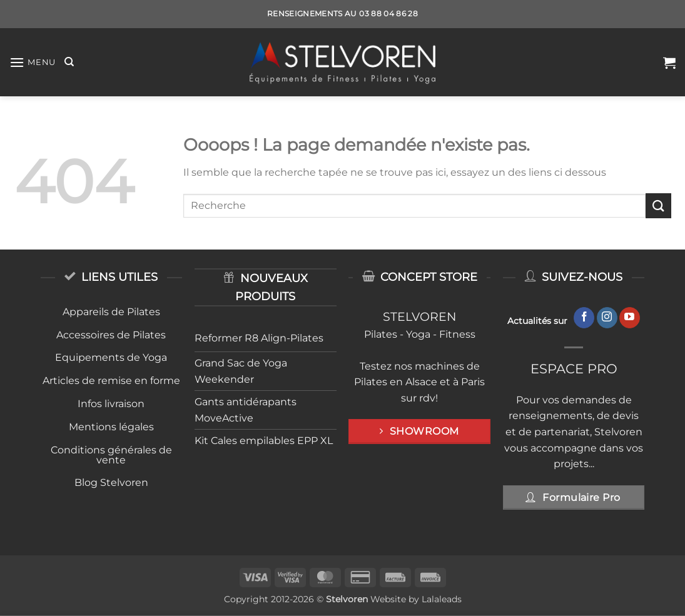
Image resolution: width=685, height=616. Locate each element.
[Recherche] (69, 62)
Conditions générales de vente (111, 455)
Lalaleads (442, 599)
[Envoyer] (658, 205)
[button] (33, 62)
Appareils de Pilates (111, 312)
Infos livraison (111, 404)
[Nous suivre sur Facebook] (584, 318)
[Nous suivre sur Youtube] (630, 318)
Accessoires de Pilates (111, 335)
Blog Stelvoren (111, 482)
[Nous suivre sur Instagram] (607, 318)
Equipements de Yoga (111, 357)
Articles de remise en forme (111, 381)
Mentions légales (111, 427)
